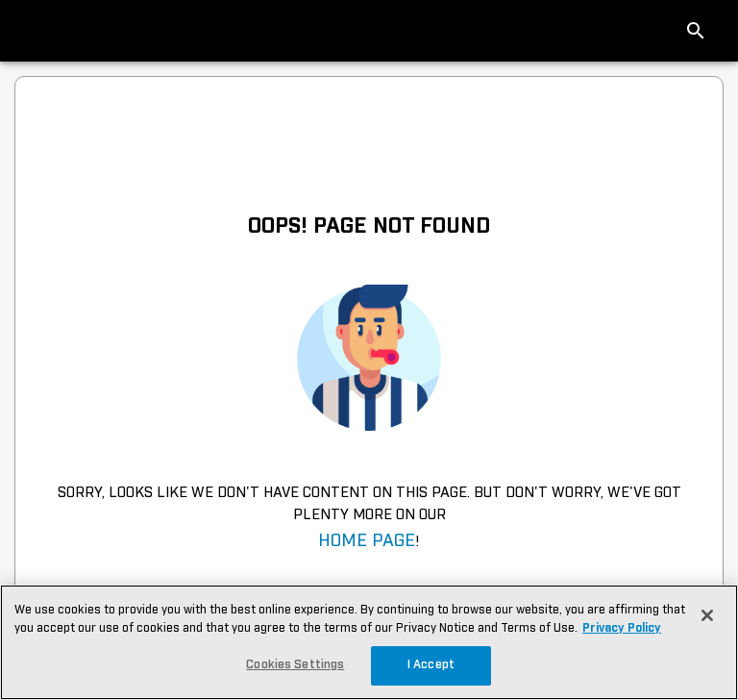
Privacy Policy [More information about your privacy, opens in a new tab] (622, 628)
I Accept (431, 665)
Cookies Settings (295, 665)
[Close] (707, 615)
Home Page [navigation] (367, 541)
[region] (369, 642)
